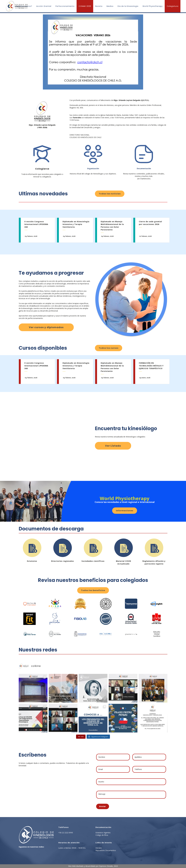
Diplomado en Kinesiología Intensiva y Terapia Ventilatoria (76, 224)
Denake (99, 848)
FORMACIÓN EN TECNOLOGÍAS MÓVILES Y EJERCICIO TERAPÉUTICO (151, 366)
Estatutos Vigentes (103, 833)
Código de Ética (102, 835)
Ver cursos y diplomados (46, 327)
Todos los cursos (109, 348)
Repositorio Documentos (106, 850)
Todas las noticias (110, 194)
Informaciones (125, 511)
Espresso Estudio (106, 866)
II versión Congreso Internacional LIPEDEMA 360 (36, 224)
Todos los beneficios (93, 590)
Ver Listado (113, 446)
